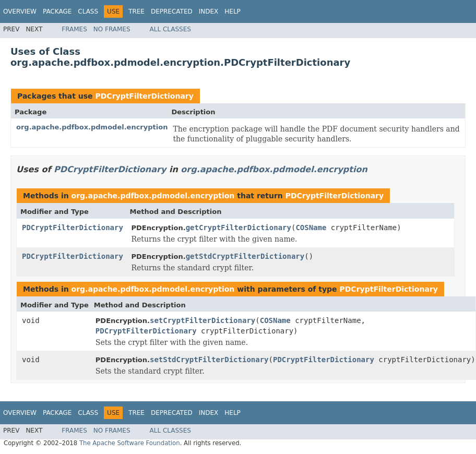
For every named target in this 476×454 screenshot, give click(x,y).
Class (88, 11)
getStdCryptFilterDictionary (245, 256)
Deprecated (172, 11)
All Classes (170, 29)
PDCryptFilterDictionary (144, 96)
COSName (311, 228)
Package (57, 11)
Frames (74, 29)
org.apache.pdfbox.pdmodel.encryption (92, 127)
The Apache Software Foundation (130, 443)
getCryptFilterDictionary (239, 228)
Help (233, 11)
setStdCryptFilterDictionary (209, 360)
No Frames (112, 29)
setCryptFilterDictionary (203, 320)
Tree (136, 11)
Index (209, 11)
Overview (20, 11)
